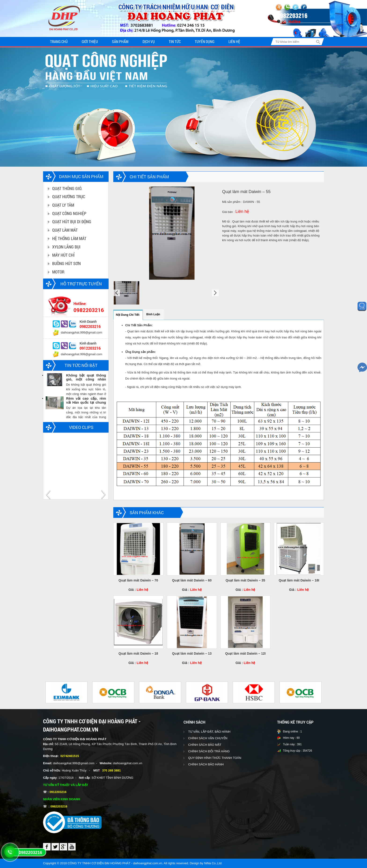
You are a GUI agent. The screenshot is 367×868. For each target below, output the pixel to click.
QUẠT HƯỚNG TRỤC (69, 197)
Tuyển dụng (205, 41)
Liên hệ (234, 41)
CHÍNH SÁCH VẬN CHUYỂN (208, 738)
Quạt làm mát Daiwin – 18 (138, 653)
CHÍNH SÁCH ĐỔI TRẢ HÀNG (209, 751)
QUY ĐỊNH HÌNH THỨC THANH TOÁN (215, 758)
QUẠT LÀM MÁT (65, 230)
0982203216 (30, 853)
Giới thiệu (90, 41)
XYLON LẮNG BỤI (66, 247)
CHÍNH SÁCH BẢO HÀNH (206, 765)
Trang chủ (59, 41)
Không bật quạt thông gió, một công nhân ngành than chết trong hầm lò (86, 377)
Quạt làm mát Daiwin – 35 (245, 580)
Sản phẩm (120, 41)
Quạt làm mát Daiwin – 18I (299, 580)
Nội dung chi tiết (128, 315)
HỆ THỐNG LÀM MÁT (69, 238)
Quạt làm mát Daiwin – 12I (245, 653)
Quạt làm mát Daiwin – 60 (192, 580)
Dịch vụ (149, 41)
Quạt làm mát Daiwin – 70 (138, 580)
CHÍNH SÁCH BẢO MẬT (205, 745)
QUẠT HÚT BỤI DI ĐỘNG (72, 222)
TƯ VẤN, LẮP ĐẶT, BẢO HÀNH (209, 732)
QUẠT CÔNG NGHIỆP (69, 213)
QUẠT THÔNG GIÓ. (67, 188)
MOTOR (58, 272)
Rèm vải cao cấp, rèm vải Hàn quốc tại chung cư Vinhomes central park (86, 401)
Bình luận (153, 314)
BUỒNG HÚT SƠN (66, 263)
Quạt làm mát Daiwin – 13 (192, 653)
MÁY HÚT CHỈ (63, 255)
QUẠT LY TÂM (63, 205)
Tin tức (175, 41)
